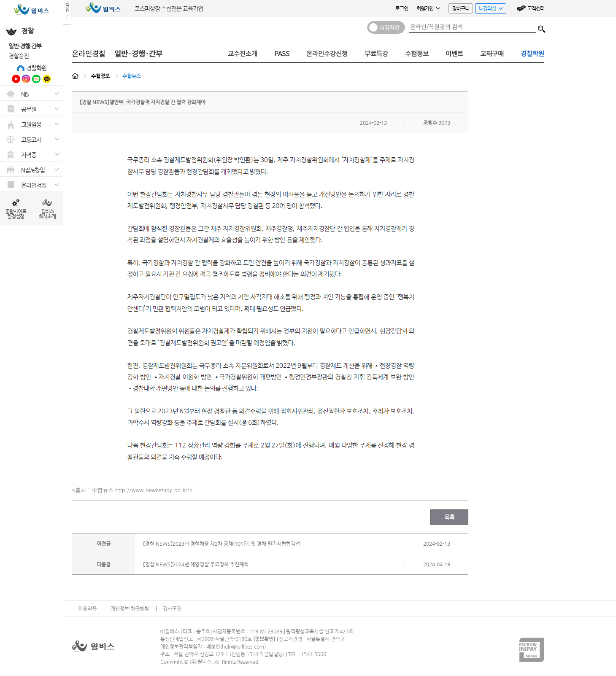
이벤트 (454, 54)
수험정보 (417, 54)
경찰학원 (36, 68)
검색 (542, 27)
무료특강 (376, 54)
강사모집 (172, 609)
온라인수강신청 (327, 54)
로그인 (402, 8)
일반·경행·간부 (25, 46)
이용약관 (87, 609)
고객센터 (536, 8)
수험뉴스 (132, 76)
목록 (450, 517)
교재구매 (492, 54)
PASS (282, 54)
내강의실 (489, 9)
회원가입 (428, 8)
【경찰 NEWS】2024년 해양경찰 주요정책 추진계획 (196, 564)
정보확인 (264, 639)
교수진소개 (243, 54)
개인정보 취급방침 (130, 609)
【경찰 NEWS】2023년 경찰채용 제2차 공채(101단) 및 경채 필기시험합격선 (222, 544)
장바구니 (461, 8)
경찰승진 (19, 56)
